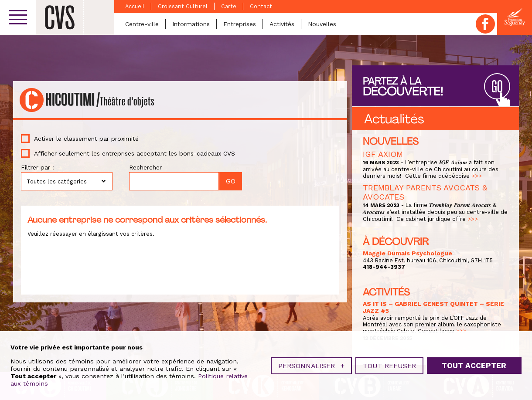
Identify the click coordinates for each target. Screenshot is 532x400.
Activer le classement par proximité (86, 139)
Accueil (135, 6)
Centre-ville (142, 24)
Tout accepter (474, 363)
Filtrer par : (38, 167)
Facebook (485, 24)
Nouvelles (322, 24)
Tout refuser (389, 364)
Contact (261, 6)
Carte (229, 6)
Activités (282, 24)
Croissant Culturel (183, 6)
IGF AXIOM (383, 154)
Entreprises (240, 24)
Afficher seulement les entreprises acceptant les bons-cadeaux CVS (135, 153)
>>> (477, 176)
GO (497, 87)
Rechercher (145, 167)
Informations (191, 24)
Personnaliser (311, 364)
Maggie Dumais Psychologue (408, 253)
